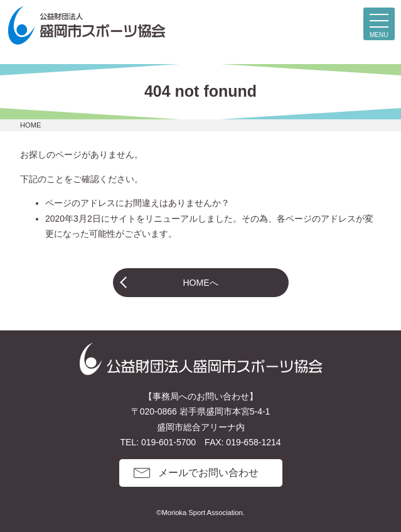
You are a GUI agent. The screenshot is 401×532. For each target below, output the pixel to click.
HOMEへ (201, 283)
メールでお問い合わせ (208, 473)
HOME (31, 125)
